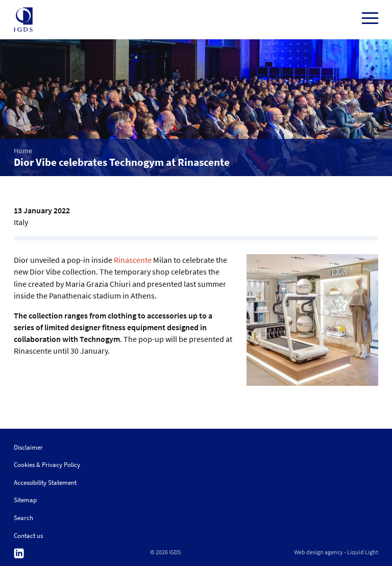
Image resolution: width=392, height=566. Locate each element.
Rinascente (133, 260)
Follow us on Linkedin (19, 553)
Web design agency (318, 552)
